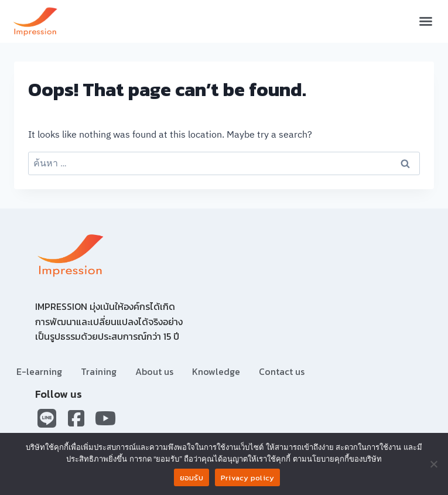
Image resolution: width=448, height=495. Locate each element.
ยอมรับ (191, 478)
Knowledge (216, 371)
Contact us (282, 371)
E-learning (39, 371)
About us (154, 371)
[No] (433, 464)
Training (99, 371)
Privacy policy (248, 478)
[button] (426, 21)
